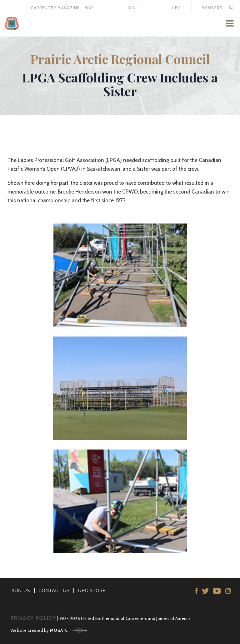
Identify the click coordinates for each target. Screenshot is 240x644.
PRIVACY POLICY (33, 618)
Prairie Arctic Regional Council (120, 59)
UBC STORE (92, 591)
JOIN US (20, 591)
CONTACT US (54, 591)
